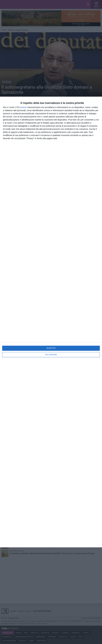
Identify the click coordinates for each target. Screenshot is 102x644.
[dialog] (51, 322)
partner (23, 107)
